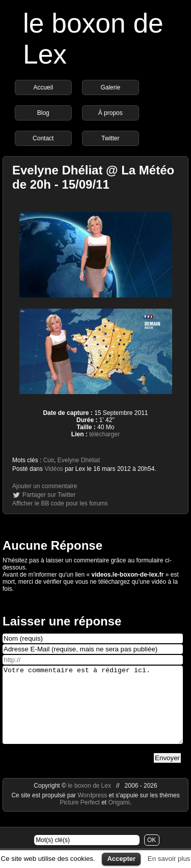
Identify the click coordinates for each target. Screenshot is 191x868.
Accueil (43, 87)
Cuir (49, 460)
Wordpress (93, 811)
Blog (43, 113)
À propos (111, 113)
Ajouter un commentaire (45, 486)
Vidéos (53, 469)
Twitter (110, 138)
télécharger (104, 434)
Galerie (110, 87)
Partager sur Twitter (49, 495)
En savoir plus (169, 859)
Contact (43, 138)
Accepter (121, 859)
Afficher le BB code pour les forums (60, 503)
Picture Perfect (80, 818)
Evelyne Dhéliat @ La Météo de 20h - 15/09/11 (93, 177)
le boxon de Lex (89, 801)
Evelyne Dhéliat (79, 460)
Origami (119, 818)
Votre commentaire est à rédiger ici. (93, 712)
